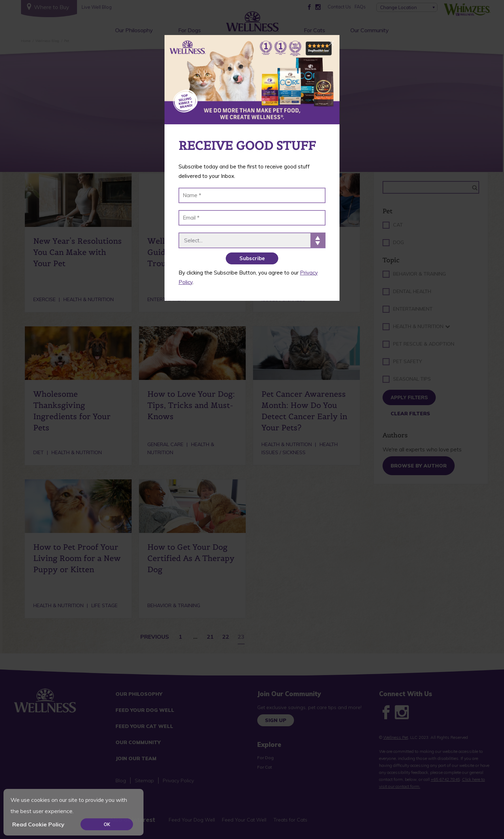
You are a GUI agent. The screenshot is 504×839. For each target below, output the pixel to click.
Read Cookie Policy (38, 824)
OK (107, 824)
